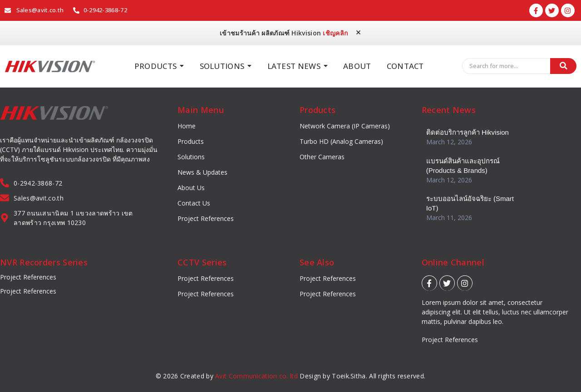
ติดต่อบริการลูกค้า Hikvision (468, 132)
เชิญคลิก (335, 33)
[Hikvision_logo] (50, 66)
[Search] (506, 66)
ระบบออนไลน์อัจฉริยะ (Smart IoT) (470, 203)
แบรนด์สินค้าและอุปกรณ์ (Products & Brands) (463, 165)
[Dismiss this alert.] (358, 32)
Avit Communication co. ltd (256, 376)
